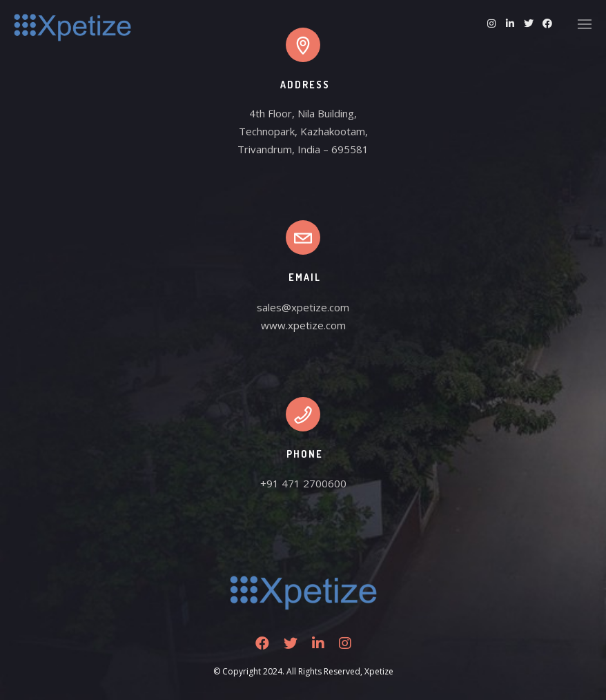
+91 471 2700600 (303, 483)
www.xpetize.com (303, 325)
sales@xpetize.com (303, 307)
